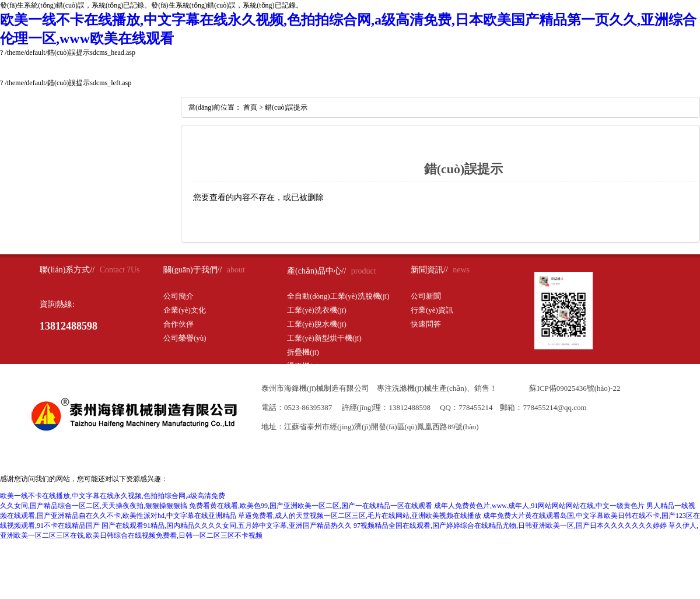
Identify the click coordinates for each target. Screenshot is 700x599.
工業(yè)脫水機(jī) (317, 324)
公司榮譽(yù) (185, 338)
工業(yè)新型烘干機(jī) (324, 338)
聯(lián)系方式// (67, 270)
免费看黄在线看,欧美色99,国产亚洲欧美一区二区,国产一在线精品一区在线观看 (311, 506)
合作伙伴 (178, 324)
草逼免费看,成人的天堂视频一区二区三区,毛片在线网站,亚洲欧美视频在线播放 (360, 516)
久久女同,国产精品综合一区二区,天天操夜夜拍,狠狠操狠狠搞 (94, 506)
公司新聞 (426, 296)
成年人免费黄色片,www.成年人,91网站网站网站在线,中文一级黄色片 (539, 506)
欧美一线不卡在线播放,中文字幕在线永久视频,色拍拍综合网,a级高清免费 (113, 496)
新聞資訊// (429, 270)
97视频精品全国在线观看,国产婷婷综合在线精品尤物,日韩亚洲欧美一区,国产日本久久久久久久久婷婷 (510, 526)
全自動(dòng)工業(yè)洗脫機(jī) (338, 296)
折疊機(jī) (303, 352)
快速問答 (426, 324)
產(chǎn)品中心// (316, 271)
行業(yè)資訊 (432, 310)
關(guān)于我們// (192, 270)
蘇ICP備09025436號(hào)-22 (575, 388)
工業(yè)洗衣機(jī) (317, 310)
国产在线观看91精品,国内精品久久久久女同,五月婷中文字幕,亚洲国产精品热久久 (227, 526)
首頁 (250, 107)
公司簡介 (178, 296)
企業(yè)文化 (185, 310)
